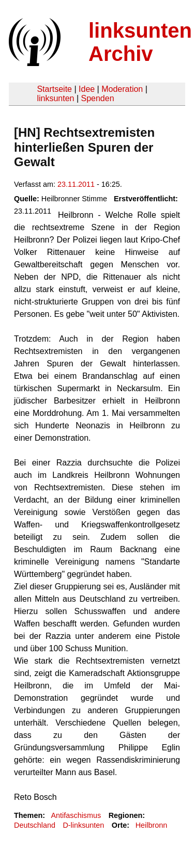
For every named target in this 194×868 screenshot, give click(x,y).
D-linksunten (83, 825)
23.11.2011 (76, 184)
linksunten (55, 98)
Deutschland (35, 825)
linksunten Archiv (140, 42)
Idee (87, 89)
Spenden (97, 98)
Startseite (54, 89)
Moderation (122, 89)
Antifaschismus (76, 815)
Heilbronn (152, 825)
